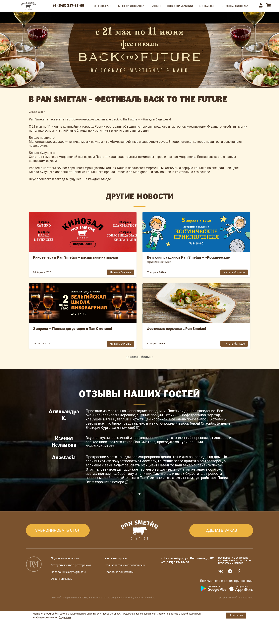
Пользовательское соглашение (125, 579)
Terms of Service (145, 611)
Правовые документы (119, 586)
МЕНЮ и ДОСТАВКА (131, 6)
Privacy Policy (127, 611)
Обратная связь (61, 592)
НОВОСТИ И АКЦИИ (180, 6)
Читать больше (121, 272)
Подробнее (65, 631)
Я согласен (236, 629)
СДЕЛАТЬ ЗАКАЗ (221, 544)
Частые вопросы (116, 572)
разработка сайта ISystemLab (236, 611)
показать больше (140, 357)
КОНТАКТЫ (206, 6)
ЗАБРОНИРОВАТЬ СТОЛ (58, 544)
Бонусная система (234, 6)
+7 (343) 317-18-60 (68, 6)
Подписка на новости (65, 572)
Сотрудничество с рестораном (71, 579)
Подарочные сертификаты (68, 586)
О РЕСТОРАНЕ (103, 6)
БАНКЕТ (156, 6)
